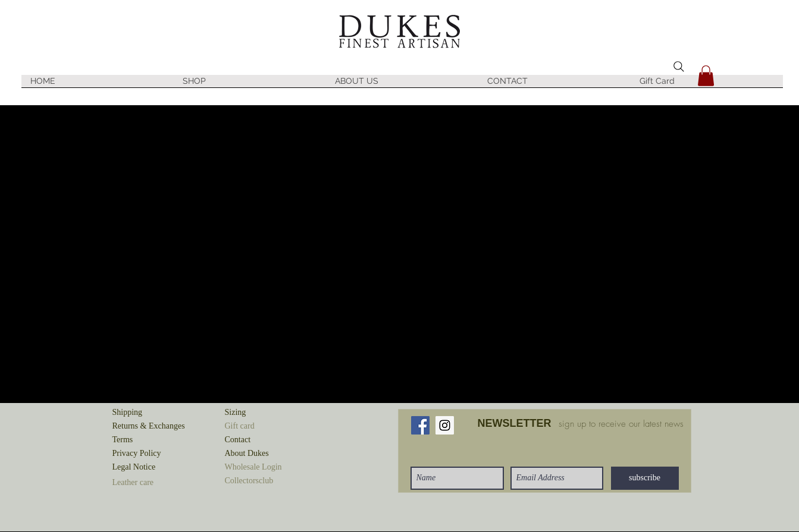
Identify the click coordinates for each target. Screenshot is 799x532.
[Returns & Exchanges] (155, 426)
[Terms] (155, 440)
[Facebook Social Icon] (420, 425)
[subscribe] (645, 478)
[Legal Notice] (155, 468)
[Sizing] (267, 413)
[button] (250, 85)
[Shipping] (155, 413)
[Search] (679, 67)
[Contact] (267, 440)
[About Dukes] (267, 454)
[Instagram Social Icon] (445, 425)
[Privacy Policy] (155, 454)
